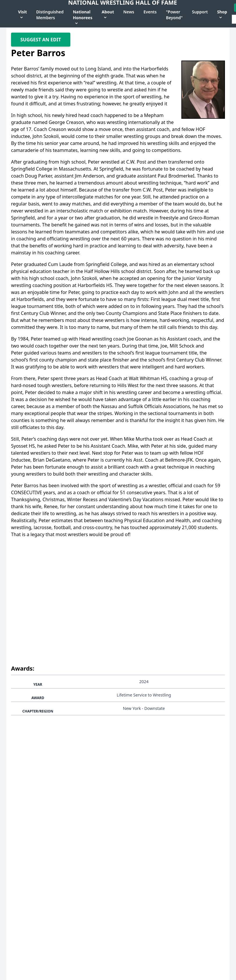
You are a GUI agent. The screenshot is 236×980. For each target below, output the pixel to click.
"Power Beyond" (174, 15)
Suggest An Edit (41, 40)
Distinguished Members (50, 15)
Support (200, 12)
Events (150, 12)
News (129, 12)
